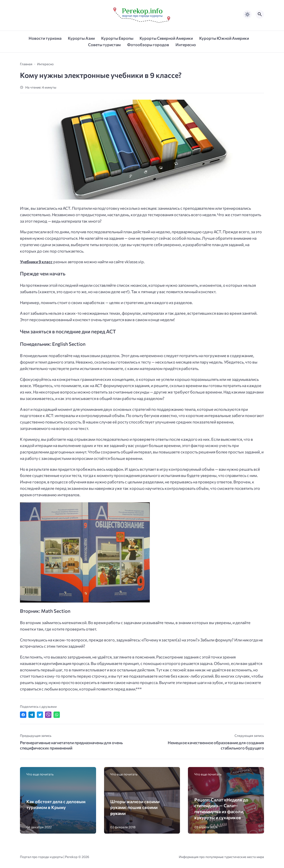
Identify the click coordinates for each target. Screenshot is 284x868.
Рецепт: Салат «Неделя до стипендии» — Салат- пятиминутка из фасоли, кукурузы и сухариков (221, 809)
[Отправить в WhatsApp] (57, 715)
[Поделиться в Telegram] (32, 715)
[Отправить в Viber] (48, 715)
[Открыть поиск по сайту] (260, 14)
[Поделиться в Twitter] (40, 715)
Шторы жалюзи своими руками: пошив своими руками (135, 807)
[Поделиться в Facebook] (23, 715)
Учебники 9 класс (36, 262)
